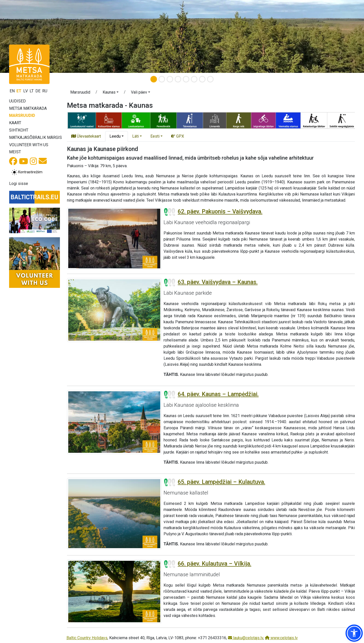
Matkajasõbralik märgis (36, 137)
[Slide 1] (154, 79)
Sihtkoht (19, 130)
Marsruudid (22, 115)
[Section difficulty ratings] (170, 212)
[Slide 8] (210, 79)
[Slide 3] (170, 79)
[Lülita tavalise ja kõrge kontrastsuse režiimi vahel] (27, 172)
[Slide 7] (202, 79)
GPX (178, 136)
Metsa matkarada (28, 108)
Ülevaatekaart (86, 136)
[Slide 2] (162, 79)
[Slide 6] (194, 79)
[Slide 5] (186, 79)
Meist (15, 152)
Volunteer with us (29, 145)
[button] (111, 93)
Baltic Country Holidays (87, 638)
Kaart (15, 123)
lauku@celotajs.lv (246, 638)
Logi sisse (19, 184)
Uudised (17, 101)
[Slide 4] (178, 79)
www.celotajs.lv (281, 638)
